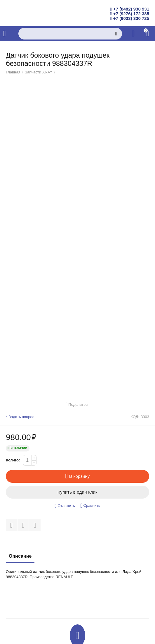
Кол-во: (13, 460)
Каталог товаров (4, 34)
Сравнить (90, 506)
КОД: (135, 417)
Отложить (65, 506)
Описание (20, 556)
